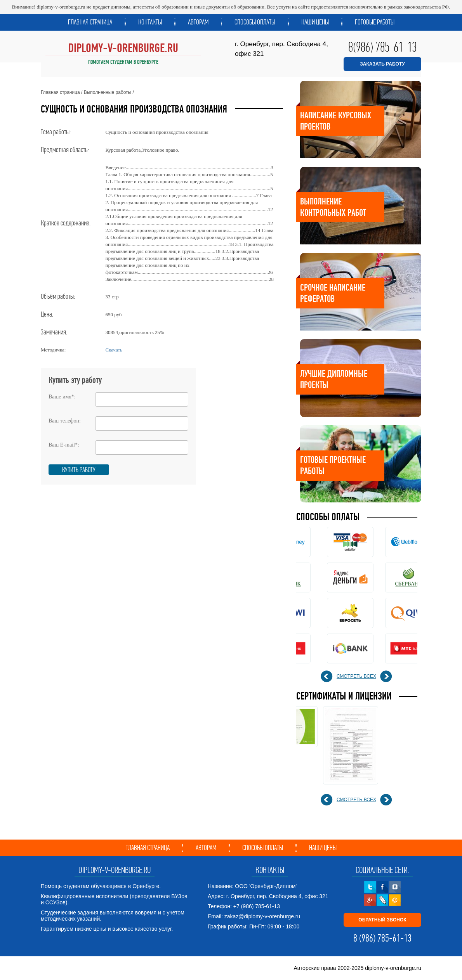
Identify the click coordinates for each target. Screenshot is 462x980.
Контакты (150, 22)
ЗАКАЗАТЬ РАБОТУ (382, 64)
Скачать (114, 350)
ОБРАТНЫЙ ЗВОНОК (382, 920)
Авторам (198, 22)
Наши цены (315, 22)
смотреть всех (356, 676)
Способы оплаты (255, 22)
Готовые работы (375, 22)
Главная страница (90, 22)
